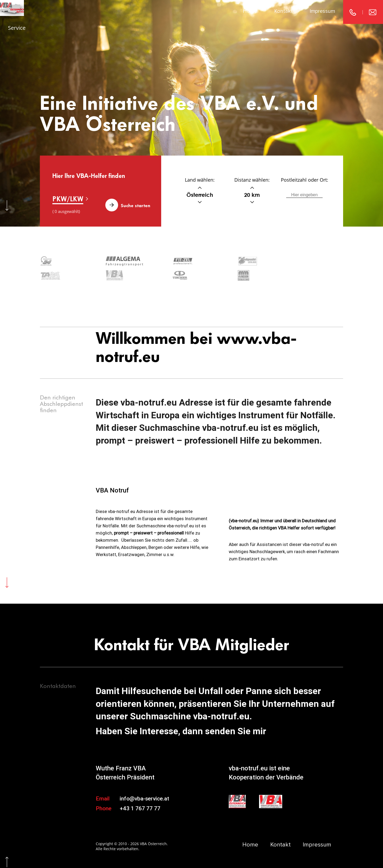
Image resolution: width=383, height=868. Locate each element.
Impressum (322, 11)
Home (250, 11)
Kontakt (283, 11)
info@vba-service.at (144, 783)
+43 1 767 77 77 (140, 793)
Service (17, 28)
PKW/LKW (68, 199)
